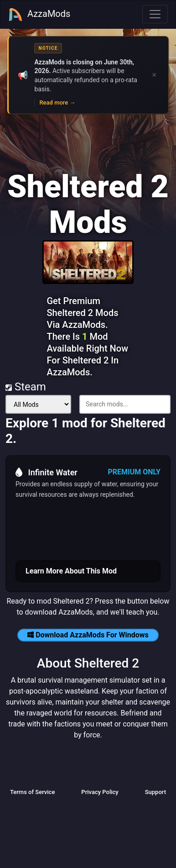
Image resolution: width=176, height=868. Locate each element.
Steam (26, 387)
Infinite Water (47, 472)
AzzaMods (39, 15)
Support (155, 792)
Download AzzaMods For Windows (88, 635)
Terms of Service (32, 792)
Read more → (57, 103)
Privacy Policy (100, 792)
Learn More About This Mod (71, 571)
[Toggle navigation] (155, 14)
